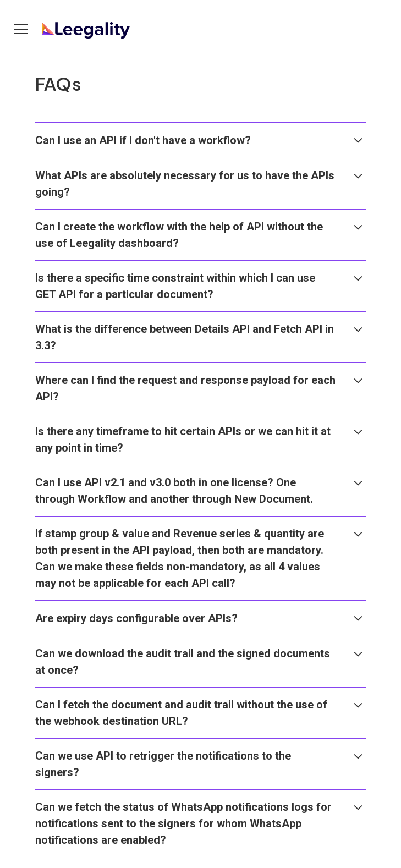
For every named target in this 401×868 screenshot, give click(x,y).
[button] (23, 29)
